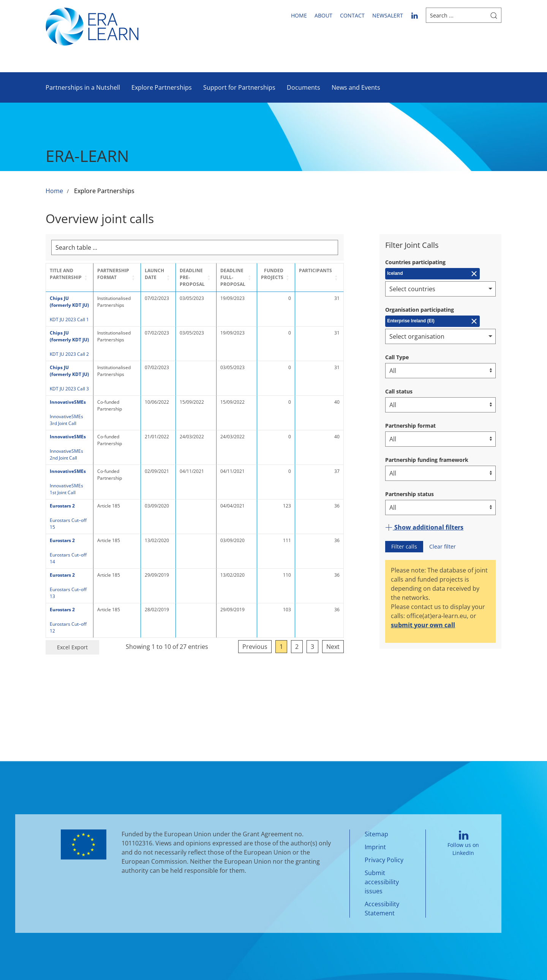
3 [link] (342, 619)
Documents (304, 87)
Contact (352, 15)
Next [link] (363, 619)
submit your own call (423, 625)
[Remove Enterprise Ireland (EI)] (432, 321)
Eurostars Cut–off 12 (71, 603)
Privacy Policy (384, 854)
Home (299, 15)
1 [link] (311, 619)
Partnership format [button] (118, 274)
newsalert (388, 15)
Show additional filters (424, 527)
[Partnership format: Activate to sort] (124, 278)
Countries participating (415, 262)
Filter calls (404, 546)
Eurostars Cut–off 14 (71, 548)
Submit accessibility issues (382, 876)
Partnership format (410, 426)
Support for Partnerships (239, 87)
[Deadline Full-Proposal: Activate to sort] (258, 278)
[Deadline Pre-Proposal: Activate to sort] (211, 278)
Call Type (397, 357)
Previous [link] (285, 619)
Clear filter (443, 546)
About (323, 15)
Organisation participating (420, 310)
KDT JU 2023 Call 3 (69, 389)
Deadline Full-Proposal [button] (251, 277)
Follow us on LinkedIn (463, 837)
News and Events (356, 87)
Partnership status (409, 494)
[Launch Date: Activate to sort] (168, 278)
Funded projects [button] (302, 274)
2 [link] (326, 619)
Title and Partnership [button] (66, 274)
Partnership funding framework (427, 460)
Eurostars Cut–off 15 (71, 520)
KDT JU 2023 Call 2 (69, 354)
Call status (399, 391)
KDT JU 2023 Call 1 (69, 320)
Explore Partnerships (162, 87)
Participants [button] (345, 270)
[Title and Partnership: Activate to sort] (72, 278)
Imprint (375, 841)
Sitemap (376, 828)
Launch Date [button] (164, 274)
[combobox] (440, 289)
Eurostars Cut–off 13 (71, 576)
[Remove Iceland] (432, 274)
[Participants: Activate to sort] (349, 278)
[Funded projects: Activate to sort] (304, 278)
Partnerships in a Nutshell (83, 87)
